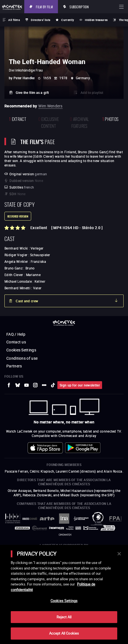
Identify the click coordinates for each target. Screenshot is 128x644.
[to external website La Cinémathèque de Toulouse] (81, 519)
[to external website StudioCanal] (22, 528)
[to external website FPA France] (115, 519)
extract (18, 119)
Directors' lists (41, 20)
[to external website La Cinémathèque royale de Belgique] (65, 535)
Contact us (16, 342)
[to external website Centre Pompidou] (74, 528)
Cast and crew (27, 301)
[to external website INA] (64, 519)
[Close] (119, 554)
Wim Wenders (50, 106)
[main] (64, 594)
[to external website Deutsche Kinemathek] (91, 528)
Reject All (64, 617)
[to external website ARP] (98, 519)
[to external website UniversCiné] (30, 519)
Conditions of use (22, 358)
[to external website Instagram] (35, 385)
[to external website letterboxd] (44, 385)
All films (14, 20)
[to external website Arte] (47, 519)
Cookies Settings (21, 350)
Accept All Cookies (64, 633)
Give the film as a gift (32, 92)
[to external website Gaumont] (39, 528)
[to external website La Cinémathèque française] (57, 528)
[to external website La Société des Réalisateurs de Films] (13, 519)
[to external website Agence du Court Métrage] (108, 528)
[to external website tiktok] (53, 385)
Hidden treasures (96, 20)
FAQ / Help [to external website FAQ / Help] (16, 334)
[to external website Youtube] (26, 385)
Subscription (79, 6)
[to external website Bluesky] (18, 385)
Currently (68, 20)
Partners (14, 366)
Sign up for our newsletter (80, 385)
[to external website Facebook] (9, 385)
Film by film (44, 6)
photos (110, 119)
